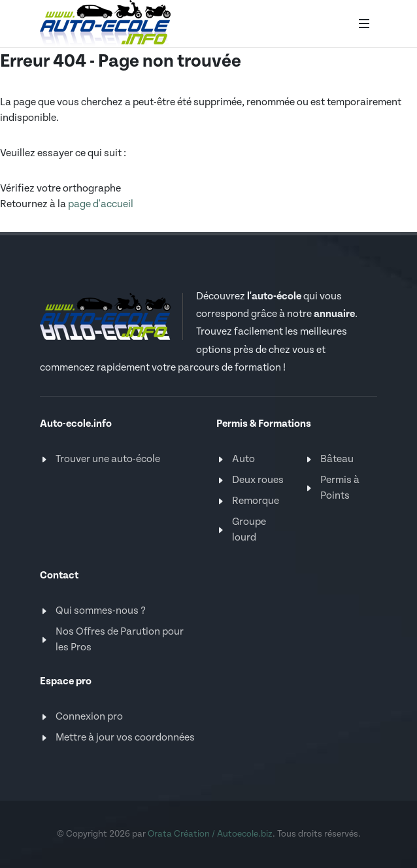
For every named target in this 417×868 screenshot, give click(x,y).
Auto (243, 459)
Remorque (256, 501)
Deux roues (258, 480)
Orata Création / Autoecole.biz (210, 834)
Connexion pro (89, 717)
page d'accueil (101, 204)
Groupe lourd (249, 530)
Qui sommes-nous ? (101, 611)
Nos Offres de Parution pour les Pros (120, 640)
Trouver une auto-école (108, 459)
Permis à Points (340, 488)
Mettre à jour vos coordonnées (125, 738)
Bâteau (337, 459)
